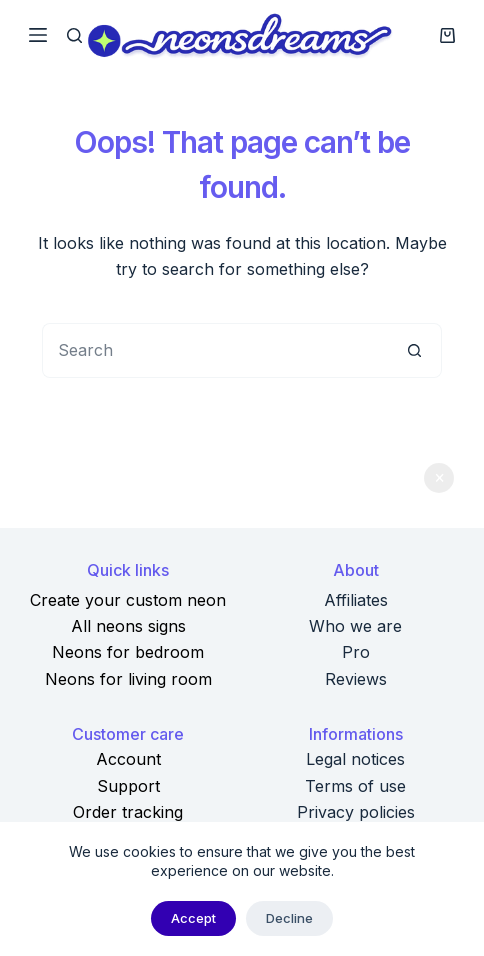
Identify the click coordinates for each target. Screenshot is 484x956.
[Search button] (414, 350)
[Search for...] (214, 350)
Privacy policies (356, 812)
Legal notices (355, 759)
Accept (193, 918)
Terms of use (355, 786)
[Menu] (38, 35)
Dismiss (439, 478)
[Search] (74, 35)
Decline (289, 918)
